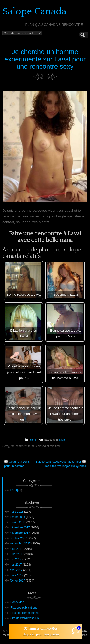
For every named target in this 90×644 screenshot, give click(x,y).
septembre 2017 (20, 544)
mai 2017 (16, 565)
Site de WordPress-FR (25, 618)
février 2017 (17, 581)
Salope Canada (34, 11)
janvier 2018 (18, 522)
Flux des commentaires (25, 613)
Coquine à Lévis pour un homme (17, 464)
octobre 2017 (18, 538)
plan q (33, 440)
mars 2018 (17, 512)
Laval (62, 440)
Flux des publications (24, 608)
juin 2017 (16, 559)
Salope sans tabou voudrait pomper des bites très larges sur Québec (61, 464)
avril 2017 (16, 570)
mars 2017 (17, 575)
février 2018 (17, 517)
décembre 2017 (20, 527)
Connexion (17, 602)
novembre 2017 (20, 533)
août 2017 (16, 549)
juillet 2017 (17, 554)
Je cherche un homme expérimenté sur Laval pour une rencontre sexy (45, 59)
